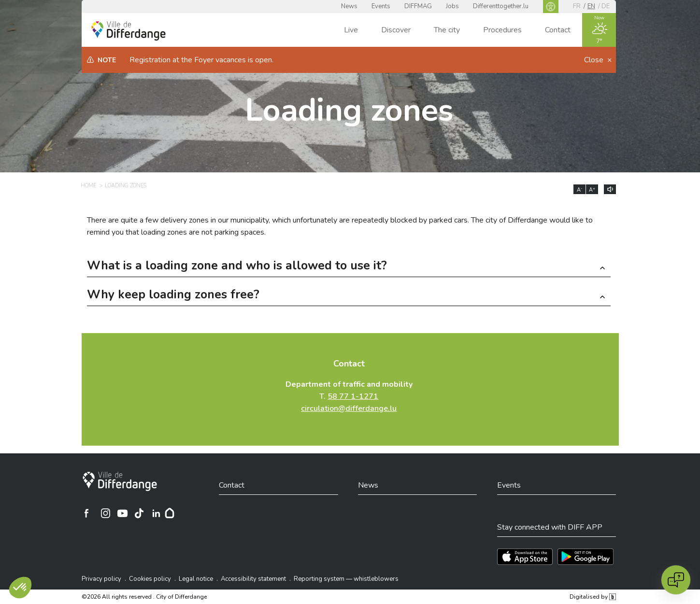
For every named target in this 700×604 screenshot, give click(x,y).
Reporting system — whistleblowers (346, 579)
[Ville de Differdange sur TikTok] (139, 513)
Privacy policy (101, 579)
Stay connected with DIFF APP (550, 527)
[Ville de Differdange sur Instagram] (105, 513)
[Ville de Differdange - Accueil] (129, 31)
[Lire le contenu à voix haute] (610, 189)
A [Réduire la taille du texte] (580, 190)
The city (447, 30)
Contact (558, 30)
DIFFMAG (418, 6)
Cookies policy (150, 579)
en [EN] (591, 6)
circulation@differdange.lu (349, 408)
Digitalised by (593, 597)
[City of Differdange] (120, 481)
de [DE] (606, 6)
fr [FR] (577, 6)
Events (381, 6)
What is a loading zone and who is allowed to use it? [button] (237, 267)
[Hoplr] (170, 513)
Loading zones (349, 110)
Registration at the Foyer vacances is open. (201, 60)
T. (349, 396)
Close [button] (595, 60)
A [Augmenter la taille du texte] (592, 190)
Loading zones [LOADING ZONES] (126, 186)
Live (351, 30)
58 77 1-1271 (353, 396)
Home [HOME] (88, 186)
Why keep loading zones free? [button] (173, 296)
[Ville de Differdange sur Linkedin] (156, 513)
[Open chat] (676, 580)
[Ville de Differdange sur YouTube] (122, 513)
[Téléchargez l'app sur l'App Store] (525, 557)
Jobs (452, 6)
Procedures (502, 30)
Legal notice (196, 579)
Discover (396, 30)
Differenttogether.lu (501, 6)
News (349, 6)
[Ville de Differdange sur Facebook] (86, 513)
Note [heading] (107, 60)
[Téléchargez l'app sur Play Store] (586, 557)
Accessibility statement (253, 579)
